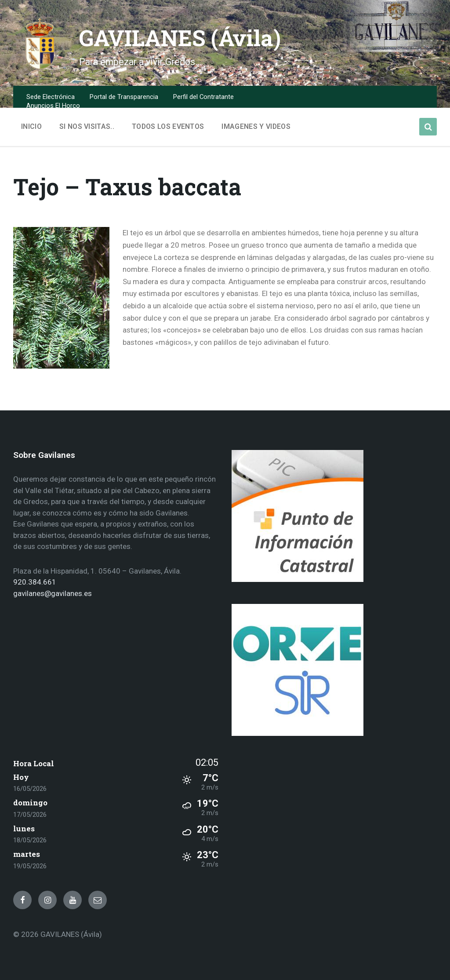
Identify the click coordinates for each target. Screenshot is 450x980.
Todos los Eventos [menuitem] (168, 126)
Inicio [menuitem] (31, 126)
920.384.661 (35, 582)
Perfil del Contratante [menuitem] (203, 97)
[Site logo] (40, 68)
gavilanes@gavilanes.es (53, 593)
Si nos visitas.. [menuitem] (87, 126)
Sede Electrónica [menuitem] (51, 97)
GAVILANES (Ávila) (181, 38)
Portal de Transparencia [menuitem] (124, 97)
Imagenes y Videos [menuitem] (256, 126)
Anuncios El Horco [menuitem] (53, 106)
